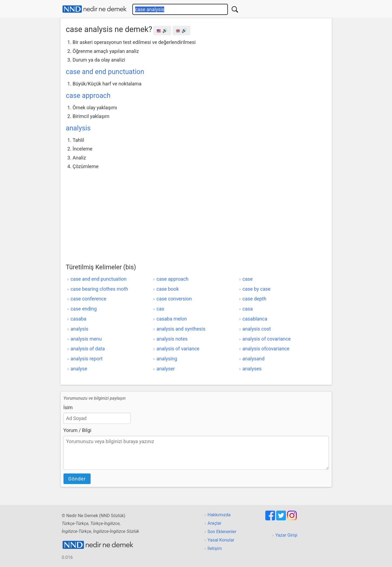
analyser (166, 369)
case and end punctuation (105, 72)
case (248, 279)
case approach (88, 96)
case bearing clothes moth (99, 289)
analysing (167, 359)
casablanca (255, 319)
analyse (79, 369)
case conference (88, 299)
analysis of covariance (267, 339)
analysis (78, 128)
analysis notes (172, 339)
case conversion (174, 299)
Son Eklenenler (222, 532)
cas (160, 309)
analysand (254, 359)
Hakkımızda (219, 515)
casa (248, 309)
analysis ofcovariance (266, 349)
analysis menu (86, 339)
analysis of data (88, 349)
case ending (84, 309)
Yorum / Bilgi (77, 430)
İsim (68, 407)
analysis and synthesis (181, 329)
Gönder (77, 479)
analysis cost (257, 329)
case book (168, 289)
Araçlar (214, 523)
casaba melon (172, 319)
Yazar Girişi (286, 535)
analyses (252, 369)
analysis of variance (178, 349)
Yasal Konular (221, 540)
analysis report (87, 359)
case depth (254, 299)
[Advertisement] (196, 212)
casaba (78, 319)
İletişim (215, 548)
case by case (257, 289)
